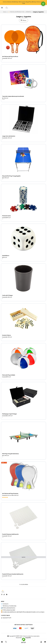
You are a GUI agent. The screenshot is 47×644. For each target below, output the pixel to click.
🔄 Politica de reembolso (8, 608)
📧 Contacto (5, 604)
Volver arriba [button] (24, 585)
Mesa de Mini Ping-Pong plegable (11, 176)
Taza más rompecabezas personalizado (13, 96)
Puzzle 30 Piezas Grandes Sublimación (13, 574)
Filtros (23, 20)
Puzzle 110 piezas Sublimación (10, 534)
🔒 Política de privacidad (8, 610)
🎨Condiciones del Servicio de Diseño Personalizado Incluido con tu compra (23, 612)
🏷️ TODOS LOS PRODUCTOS (16, 12)
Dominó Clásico (7, 335)
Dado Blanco (6, 256)
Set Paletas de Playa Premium (10, 493)
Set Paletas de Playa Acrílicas (10, 56)
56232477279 (6, 618)
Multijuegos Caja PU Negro (10, 414)
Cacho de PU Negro (7, 295)
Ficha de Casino (6, 216)
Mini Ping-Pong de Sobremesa (10, 454)
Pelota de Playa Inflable (9, 375)
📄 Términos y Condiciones (9, 606)
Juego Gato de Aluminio (9, 136)
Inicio (5, 12)
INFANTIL (29, 12)
